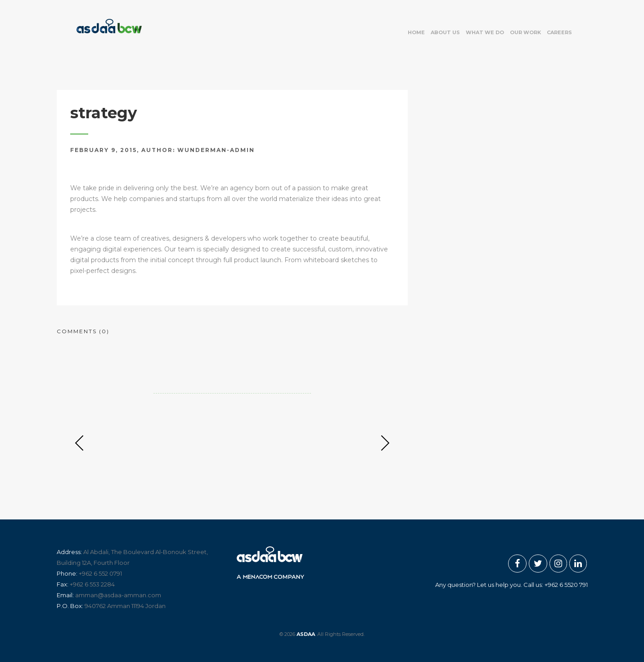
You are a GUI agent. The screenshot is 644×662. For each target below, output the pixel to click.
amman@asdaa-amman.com (118, 595)
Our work (525, 32)
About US (445, 32)
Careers (559, 32)
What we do (485, 32)
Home (416, 32)
